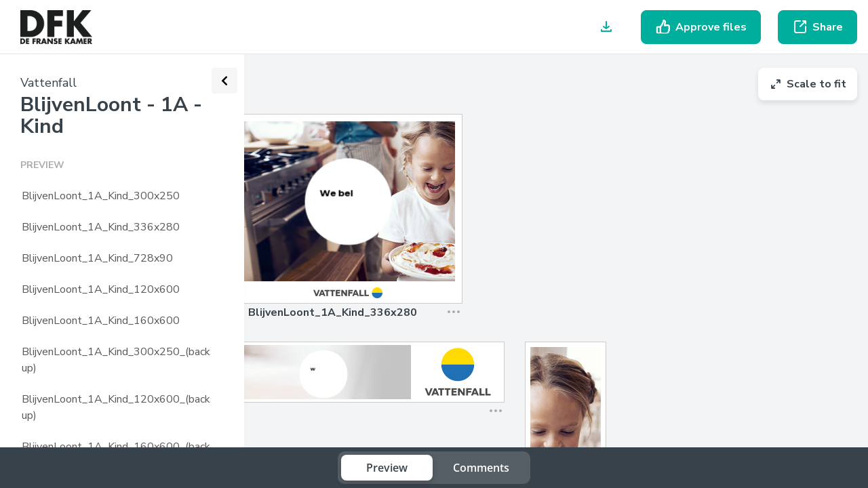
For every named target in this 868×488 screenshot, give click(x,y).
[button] (450, 292)
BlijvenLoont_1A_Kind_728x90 (97, 258)
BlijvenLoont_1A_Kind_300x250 (101, 196)
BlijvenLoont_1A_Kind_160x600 (101, 321)
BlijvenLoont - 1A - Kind (111, 116)
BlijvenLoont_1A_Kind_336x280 (101, 227)
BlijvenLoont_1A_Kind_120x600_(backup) (116, 407)
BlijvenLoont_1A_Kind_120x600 (101, 289)
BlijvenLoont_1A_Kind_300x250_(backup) (116, 360)
